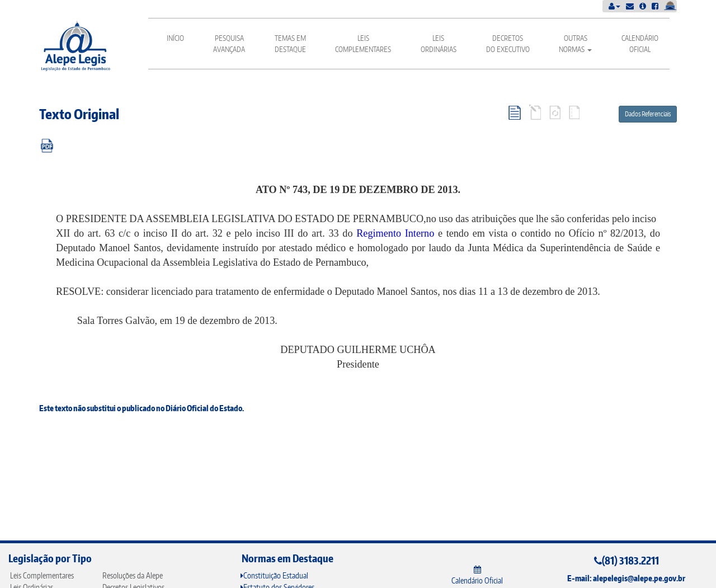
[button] (614, 6)
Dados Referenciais (648, 114)
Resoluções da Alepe (133, 575)
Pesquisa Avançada (229, 44)
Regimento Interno (395, 233)
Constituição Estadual (274, 575)
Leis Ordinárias (439, 44)
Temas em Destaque (290, 44)
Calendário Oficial (640, 44)
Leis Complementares (363, 44)
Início (175, 38)
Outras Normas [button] (575, 44)
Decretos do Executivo (508, 44)
